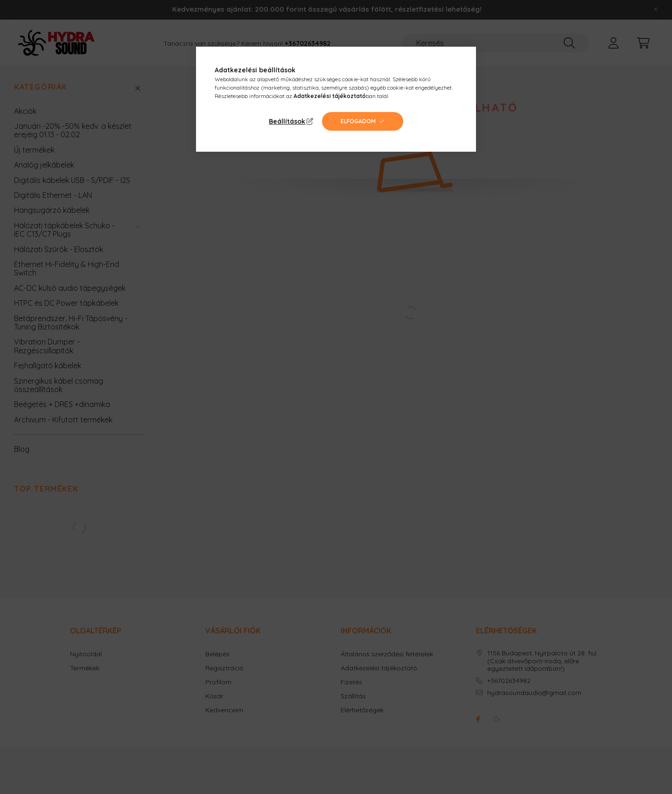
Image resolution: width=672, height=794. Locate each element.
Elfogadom (358, 121)
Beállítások (287, 121)
